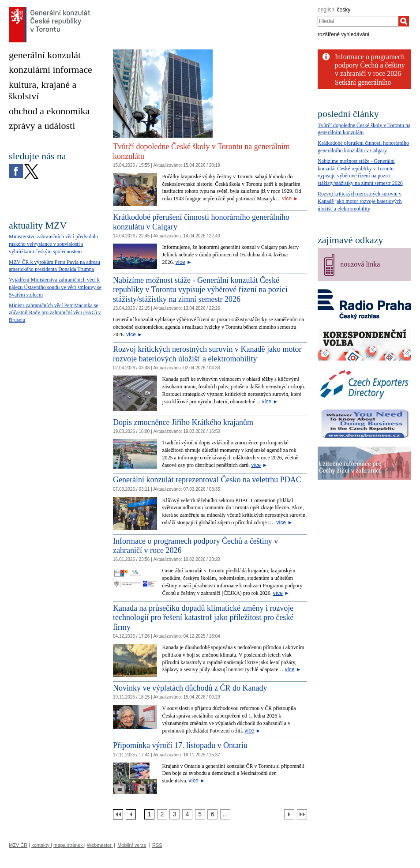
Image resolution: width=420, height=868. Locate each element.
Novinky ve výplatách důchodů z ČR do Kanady (190, 688)
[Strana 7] (225, 814)
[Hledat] (404, 21)
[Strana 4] (187, 814)
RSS (157, 845)
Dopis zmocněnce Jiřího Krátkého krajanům (183, 422)
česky (344, 10)
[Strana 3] (174, 814)
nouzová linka (360, 264)
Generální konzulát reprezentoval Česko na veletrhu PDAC (207, 480)
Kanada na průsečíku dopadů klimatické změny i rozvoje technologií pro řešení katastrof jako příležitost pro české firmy (203, 618)
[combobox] (358, 21)
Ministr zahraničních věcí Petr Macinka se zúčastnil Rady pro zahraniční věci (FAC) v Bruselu (55, 313)
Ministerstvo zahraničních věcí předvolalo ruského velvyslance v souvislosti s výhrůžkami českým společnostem (53, 244)
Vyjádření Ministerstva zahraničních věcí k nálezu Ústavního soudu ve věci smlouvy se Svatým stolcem (55, 287)
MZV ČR (18, 845)
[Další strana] (289, 814)
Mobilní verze (132, 845)
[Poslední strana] (302, 814)
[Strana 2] (162, 814)
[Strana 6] (212, 814)
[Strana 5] (200, 814)
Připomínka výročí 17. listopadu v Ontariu (180, 745)
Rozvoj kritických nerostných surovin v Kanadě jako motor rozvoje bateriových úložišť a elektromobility (207, 354)
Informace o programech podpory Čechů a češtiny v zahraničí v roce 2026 (370, 65)
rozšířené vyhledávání (343, 34)
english (326, 10)
